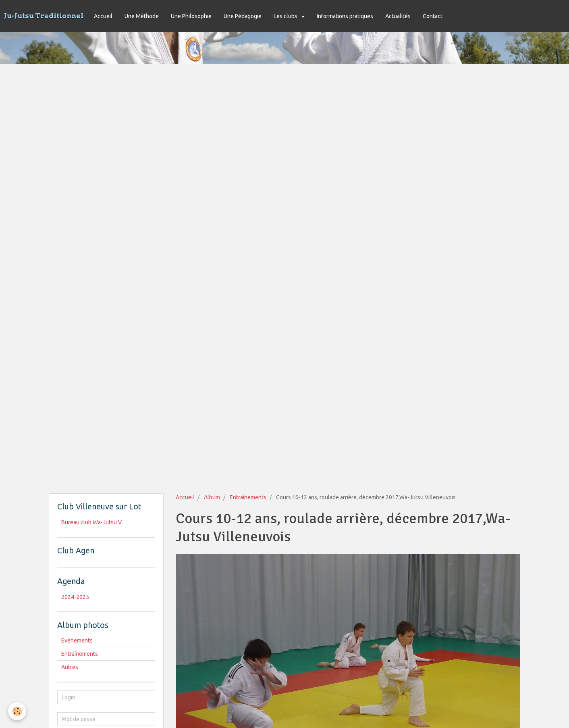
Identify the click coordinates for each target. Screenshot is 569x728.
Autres (70, 667)
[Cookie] (17, 711)
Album (212, 497)
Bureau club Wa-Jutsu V (91, 522)
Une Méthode (142, 16)
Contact (433, 16)
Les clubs (286, 16)
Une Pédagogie (243, 16)
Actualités (398, 16)
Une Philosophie (191, 16)
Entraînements (248, 497)
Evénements (77, 640)
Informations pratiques (345, 16)
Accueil (103, 16)
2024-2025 (75, 597)
